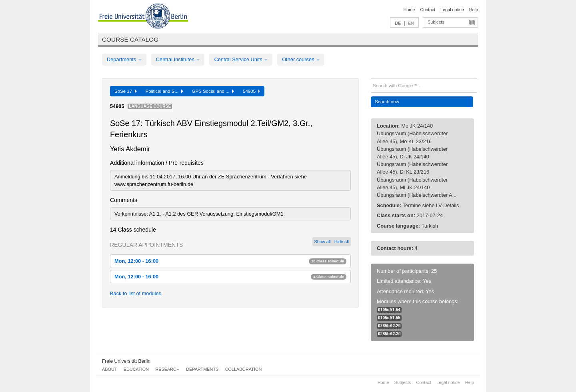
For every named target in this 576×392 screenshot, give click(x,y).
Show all (323, 242)
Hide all (342, 242)
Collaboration (244, 369)
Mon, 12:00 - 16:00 (230, 261)
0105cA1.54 (389, 310)
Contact (427, 10)
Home (409, 10)
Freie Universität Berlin (126, 361)
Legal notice (452, 10)
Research (167, 369)
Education (136, 369)
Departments (124, 59)
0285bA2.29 (389, 326)
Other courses (301, 59)
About (109, 369)
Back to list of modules (136, 293)
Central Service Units (241, 59)
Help (474, 10)
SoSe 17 (126, 91)
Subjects (436, 22)
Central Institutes (178, 59)
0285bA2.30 (389, 334)
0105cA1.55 (389, 318)
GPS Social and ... (213, 91)
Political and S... (164, 91)
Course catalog (130, 39)
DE (398, 23)
